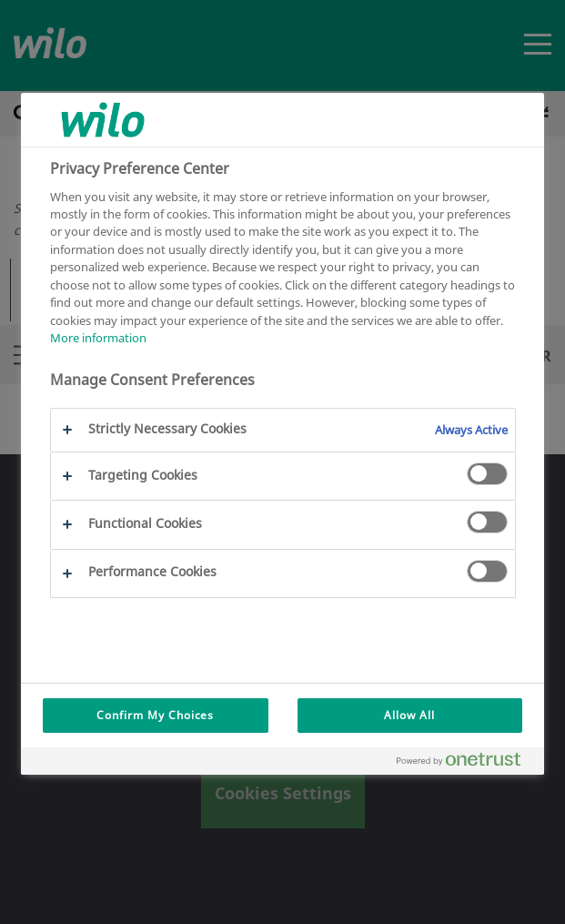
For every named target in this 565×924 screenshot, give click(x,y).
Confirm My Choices (155, 715)
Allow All (409, 715)
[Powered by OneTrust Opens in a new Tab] (466, 763)
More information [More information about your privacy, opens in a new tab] (98, 338)
